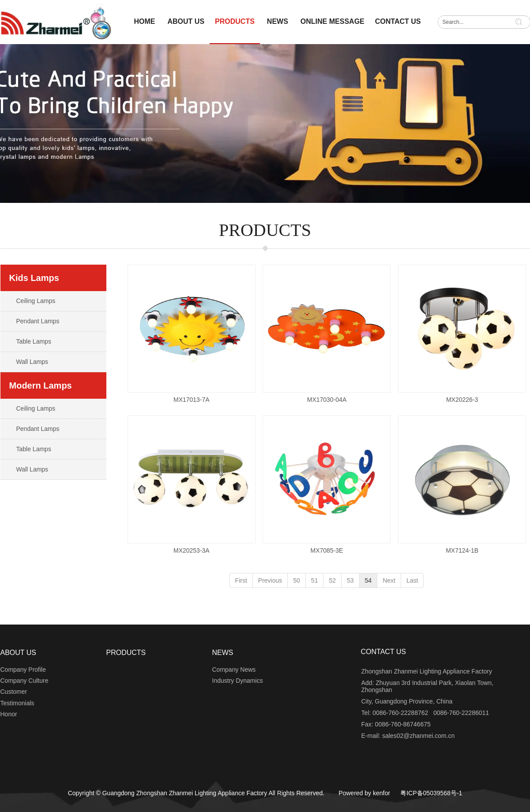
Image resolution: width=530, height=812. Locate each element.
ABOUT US (19, 653)
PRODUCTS (126, 653)
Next (389, 580)
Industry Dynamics (238, 681)
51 (315, 580)
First (241, 580)
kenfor (382, 793)
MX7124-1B (462, 550)
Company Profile (23, 670)
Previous (270, 580)
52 (332, 580)
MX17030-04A (327, 400)
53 (350, 580)
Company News (234, 670)
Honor (9, 714)
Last (412, 580)
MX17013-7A (192, 400)
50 (297, 580)
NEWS (223, 653)
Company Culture (24, 681)
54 (368, 580)
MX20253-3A (192, 550)
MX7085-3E (327, 550)
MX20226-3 (462, 400)
